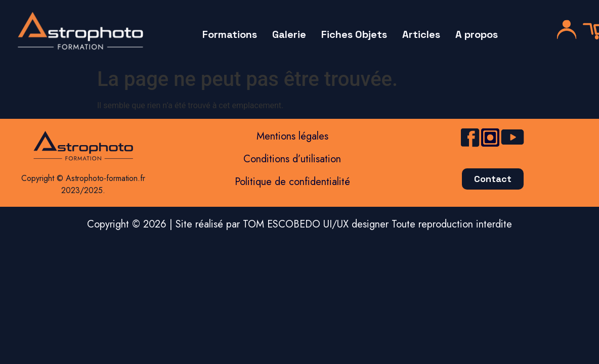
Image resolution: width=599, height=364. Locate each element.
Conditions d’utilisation (292, 159)
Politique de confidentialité (292, 182)
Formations (230, 34)
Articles (421, 34)
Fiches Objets (354, 34)
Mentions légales (292, 136)
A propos (477, 34)
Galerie (289, 34)
